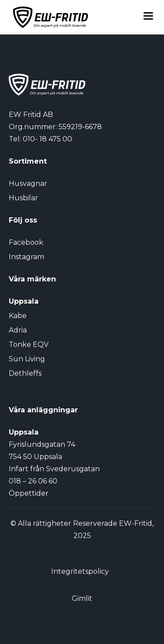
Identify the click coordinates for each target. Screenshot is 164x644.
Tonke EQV (29, 344)
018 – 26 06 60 (33, 481)
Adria (18, 330)
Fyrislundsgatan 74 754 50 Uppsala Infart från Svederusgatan (54, 457)
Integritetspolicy (80, 571)
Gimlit (82, 598)
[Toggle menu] (148, 17)
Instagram (26, 257)
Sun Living (27, 359)
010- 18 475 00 (47, 139)
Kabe (18, 316)
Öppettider (29, 493)
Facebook (26, 242)
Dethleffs (25, 373)
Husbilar (23, 198)
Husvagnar (28, 183)
